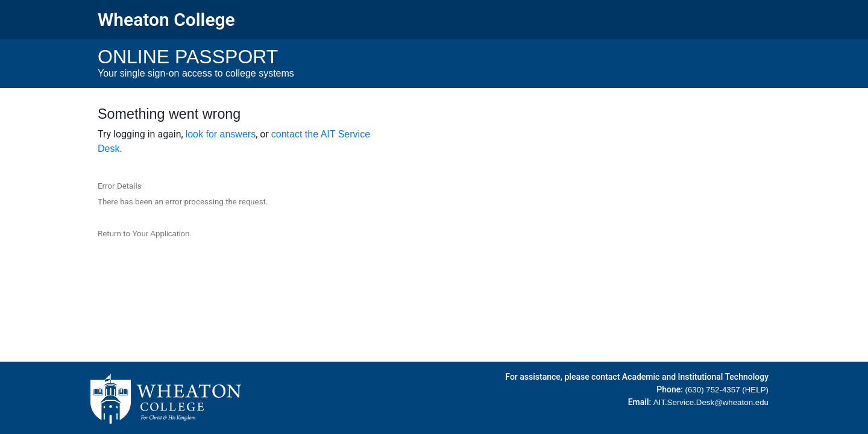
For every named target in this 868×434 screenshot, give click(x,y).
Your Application (161, 234)
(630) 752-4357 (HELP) (727, 390)
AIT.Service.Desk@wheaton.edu (711, 402)
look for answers (221, 134)
